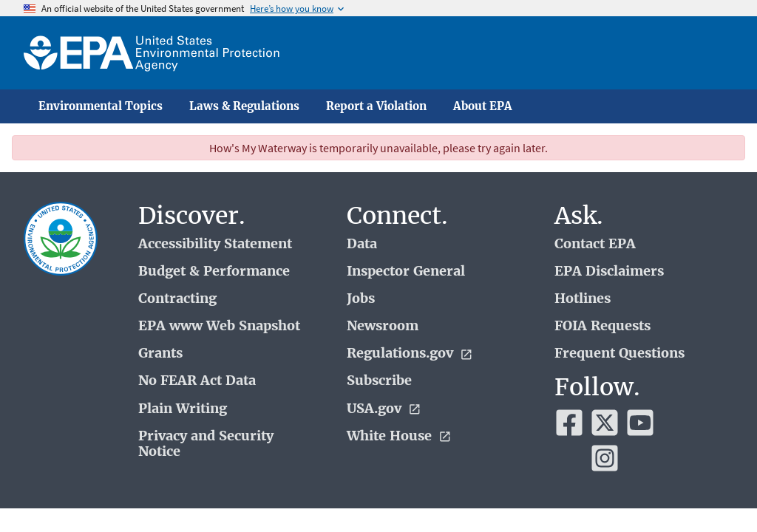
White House (399, 436)
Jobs (361, 299)
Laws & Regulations (244, 106)
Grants (160, 354)
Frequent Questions (619, 354)
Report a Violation (376, 106)
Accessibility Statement (215, 244)
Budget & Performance (214, 272)
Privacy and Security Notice (206, 444)
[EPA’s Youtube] (640, 423)
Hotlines (583, 299)
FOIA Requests (602, 326)
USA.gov (384, 409)
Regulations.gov (410, 354)
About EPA (483, 106)
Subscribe (379, 381)
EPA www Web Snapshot (219, 326)
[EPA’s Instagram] (605, 458)
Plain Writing (183, 409)
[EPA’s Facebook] (569, 423)
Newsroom (383, 326)
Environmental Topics (101, 106)
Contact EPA (595, 244)
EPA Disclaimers (609, 272)
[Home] (152, 53)
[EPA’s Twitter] (605, 423)
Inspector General (406, 272)
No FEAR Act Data (197, 381)
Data (362, 244)
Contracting (177, 299)
